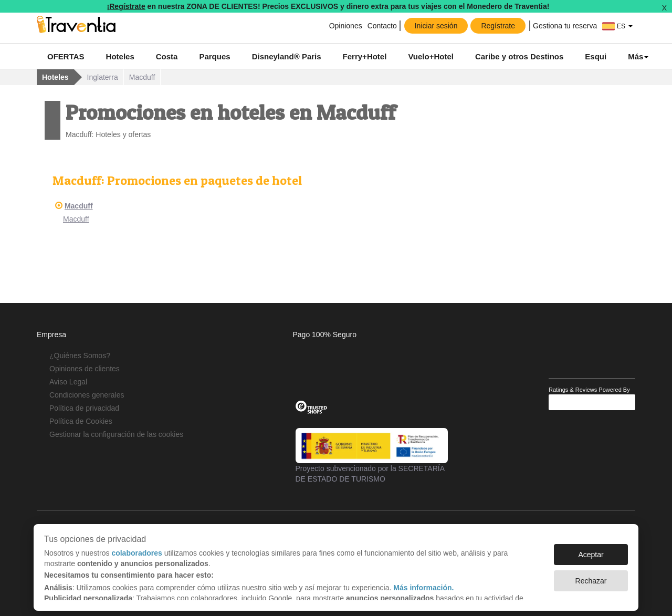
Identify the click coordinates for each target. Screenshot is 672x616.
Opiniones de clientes (85, 369)
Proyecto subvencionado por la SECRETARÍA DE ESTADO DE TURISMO (372, 455)
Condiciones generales (87, 395)
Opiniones (346, 26)
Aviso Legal (68, 382)
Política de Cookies (81, 421)
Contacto (382, 26)
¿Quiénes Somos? (80, 356)
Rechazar (591, 576)
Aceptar (591, 549)
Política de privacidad (84, 408)
